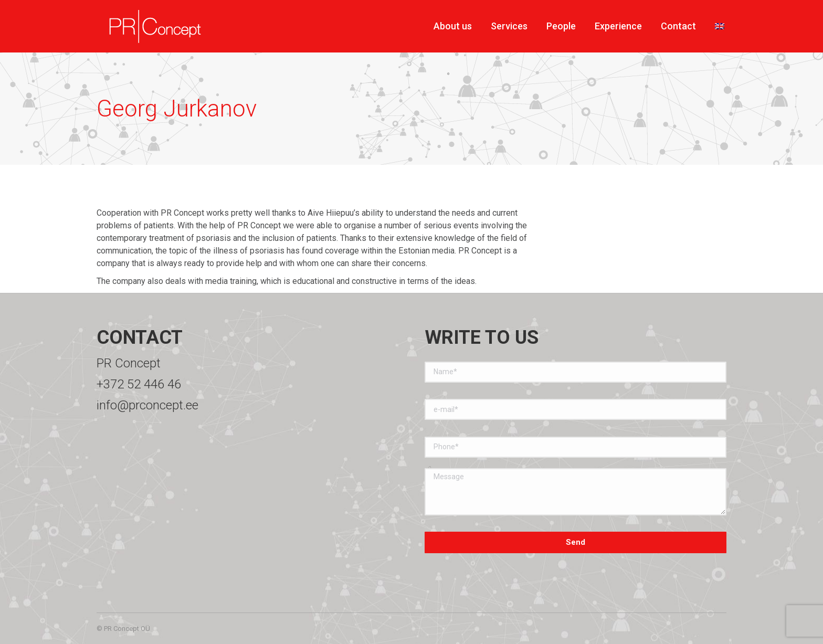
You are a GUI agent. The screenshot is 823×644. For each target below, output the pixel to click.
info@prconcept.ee (147, 405)
